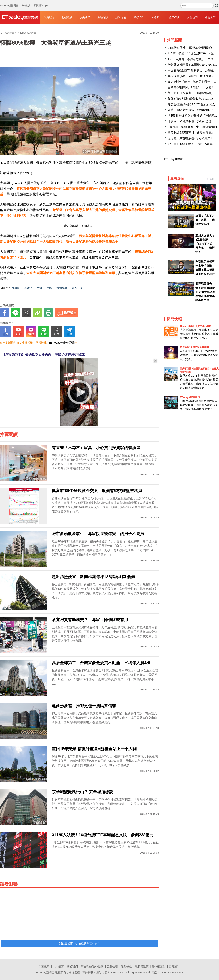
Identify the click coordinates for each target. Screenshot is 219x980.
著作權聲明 (159, 966)
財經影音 (156, 17)
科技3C (138, 17)
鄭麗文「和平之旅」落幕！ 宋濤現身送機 (205, 220)
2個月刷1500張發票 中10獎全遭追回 (192, 127)
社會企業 (210, 17)
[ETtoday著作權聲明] (62, 343)
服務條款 (126, 966)
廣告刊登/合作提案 (92, 966)
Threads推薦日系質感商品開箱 (195, 326)
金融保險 (103, 17)
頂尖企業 (85, 17)
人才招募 (58, 966)
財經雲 (20, 17)
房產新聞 (192, 17)
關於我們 (72, 966)
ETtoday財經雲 (173, 159)
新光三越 (77, 288)
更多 (211, 179)
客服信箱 (112, 966)
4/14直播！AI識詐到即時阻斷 (194, 347)
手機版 (26, 2)
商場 (49, 288)
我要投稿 (44, 966)
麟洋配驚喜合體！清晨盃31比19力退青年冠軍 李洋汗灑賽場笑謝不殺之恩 (205, 292)
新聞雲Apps (41, 2)
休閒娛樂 (62, 288)
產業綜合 (174, 17)
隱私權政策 (142, 966)
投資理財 (49, 17)
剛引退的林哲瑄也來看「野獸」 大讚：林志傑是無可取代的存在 (205, 268)
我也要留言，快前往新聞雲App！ (79, 943)
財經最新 (67, 17)
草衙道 (28, 288)
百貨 (39, 288)
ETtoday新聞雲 (9, 2)
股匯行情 (121, 17)
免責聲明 (174, 966)
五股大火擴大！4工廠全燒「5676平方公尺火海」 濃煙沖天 (205, 244)
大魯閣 (16, 288)
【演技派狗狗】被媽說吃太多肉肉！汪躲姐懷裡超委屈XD (44, 355)
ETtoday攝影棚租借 (190, 397)
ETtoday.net (118, 972)
